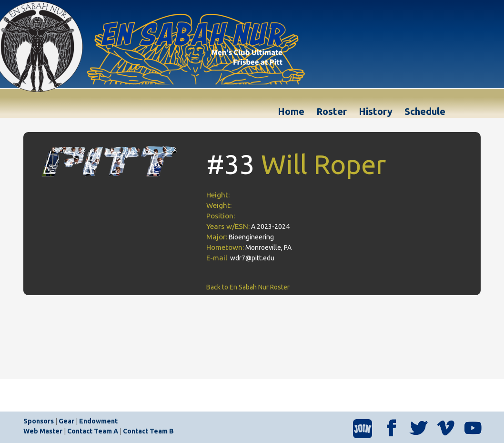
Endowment (98, 421)
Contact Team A (93, 431)
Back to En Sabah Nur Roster (248, 287)
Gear (66, 421)
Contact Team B (148, 431)
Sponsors (39, 421)
